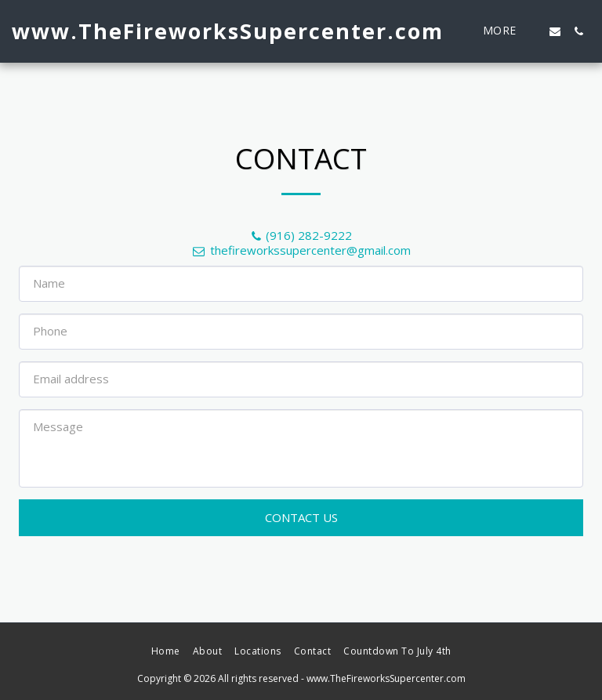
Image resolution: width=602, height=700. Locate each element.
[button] (555, 31)
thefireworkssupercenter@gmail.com (301, 250)
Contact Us (301, 517)
